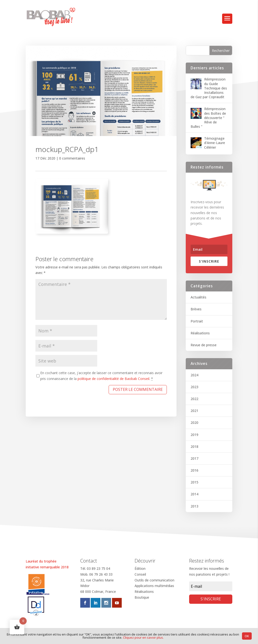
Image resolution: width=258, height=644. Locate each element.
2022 (194, 399)
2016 (194, 470)
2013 (194, 506)
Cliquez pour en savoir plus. (143, 637)
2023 (194, 387)
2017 (194, 458)
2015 (194, 482)
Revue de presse (204, 345)
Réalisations (200, 333)
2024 (194, 375)
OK (247, 636)
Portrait (197, 321)
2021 (194, 411)
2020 (194, 423)
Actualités (198, 297)
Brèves (196, 309)
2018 (194, 447)
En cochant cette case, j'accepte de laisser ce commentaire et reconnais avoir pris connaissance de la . (101, 376)
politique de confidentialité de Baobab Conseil (113, 379)
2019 (194, 435)
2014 (194, 494)
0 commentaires (72, 158)
